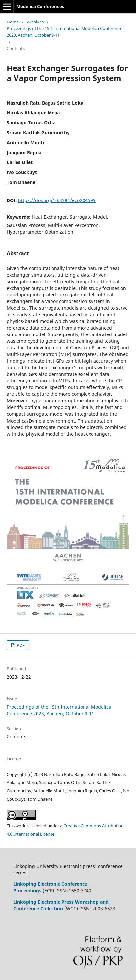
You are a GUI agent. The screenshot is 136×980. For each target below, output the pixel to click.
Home (13, 22)
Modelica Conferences (40, 6)
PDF (20, 645)
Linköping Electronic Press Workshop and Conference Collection (61, 905)
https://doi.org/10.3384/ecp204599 (57, 200)
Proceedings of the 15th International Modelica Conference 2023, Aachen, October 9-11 (65, 32)
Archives (35, 22)
